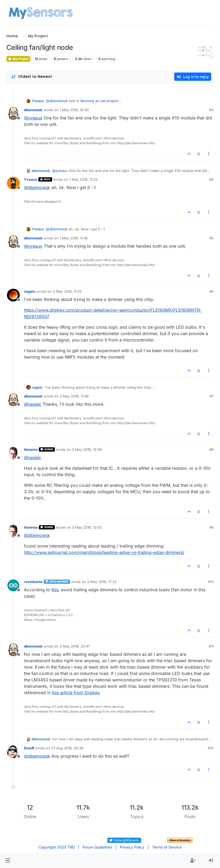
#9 (211, 527)
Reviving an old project (99, 101)
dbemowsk (33, 110)
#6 (211, 291)
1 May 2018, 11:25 (83, 179)
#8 (211, 449)
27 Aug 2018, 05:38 (67, 748)
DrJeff (29, 748)
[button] (8, 861)
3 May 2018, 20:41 (75, 646)
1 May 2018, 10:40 (74, 110)
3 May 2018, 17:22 (102, 582)
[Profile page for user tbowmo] (13, 453)
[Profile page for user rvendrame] (13, 585)
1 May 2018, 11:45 (74, 238)
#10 (211, 582)
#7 (212, 396)
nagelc (30, 291)
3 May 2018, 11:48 (74, 396)
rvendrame (33, 582)
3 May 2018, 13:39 (87, 449)
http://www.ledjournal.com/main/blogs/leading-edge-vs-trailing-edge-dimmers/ (104, 552)
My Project (18, 59)
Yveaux (38, 101)
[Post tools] (209, 154)
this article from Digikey (76, 693)
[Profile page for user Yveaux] (13, 183)
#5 (211, 238)
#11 (211, 646)
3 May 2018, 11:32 (67, 291)
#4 (211, 179)
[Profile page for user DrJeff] (13, 752)
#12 (211, 748)
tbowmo (31, 449)
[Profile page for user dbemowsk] (13, 114)
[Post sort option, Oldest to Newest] (32, 77)
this (55, 590)
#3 (211, 110)
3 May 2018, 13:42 (87, 527)
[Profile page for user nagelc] (13, 295)
